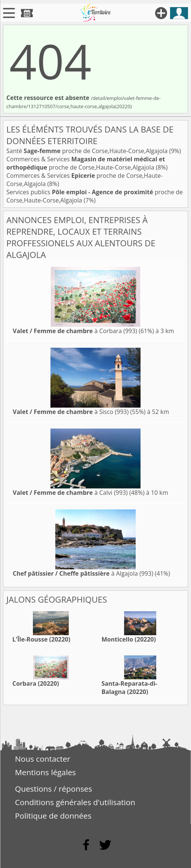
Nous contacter (43, 759)
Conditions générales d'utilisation (75, 802)
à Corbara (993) (75, 331)
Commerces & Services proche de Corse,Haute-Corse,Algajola (86, 163)
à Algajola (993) (83, 573)
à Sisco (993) (71, 412)
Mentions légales (45, 772)
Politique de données (53, 816)
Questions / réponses (53, 789)
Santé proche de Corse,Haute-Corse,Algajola (88, 151)
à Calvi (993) (70, 493)
